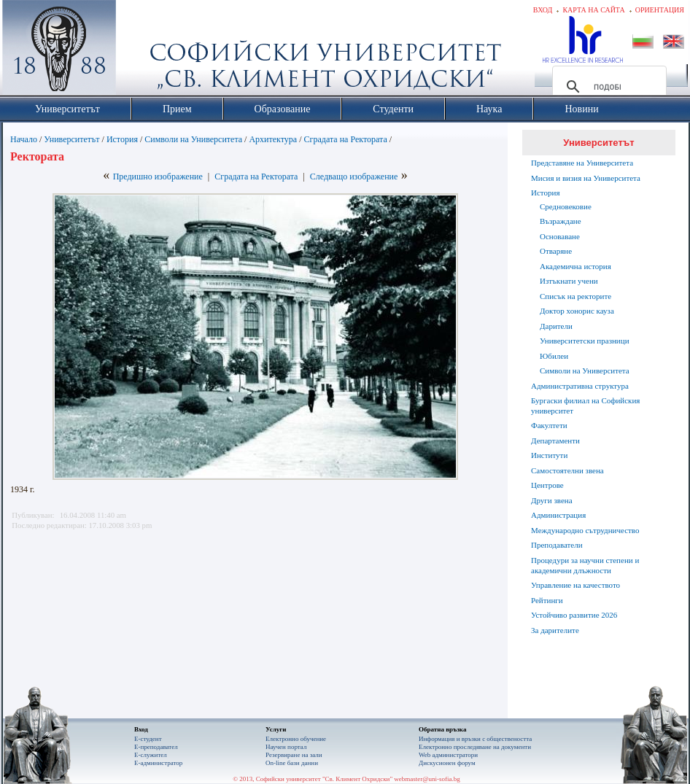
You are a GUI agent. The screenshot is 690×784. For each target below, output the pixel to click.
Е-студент (148, 739)
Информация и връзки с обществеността (475, 739)
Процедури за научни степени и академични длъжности (585, 565)
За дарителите (555, 630)
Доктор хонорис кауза (577, 311)
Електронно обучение (296, 739)
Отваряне (556, 251)
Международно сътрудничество (585, 530)
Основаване (560, 236)
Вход (543, 10)
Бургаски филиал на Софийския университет (585, 405)
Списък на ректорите (575, 296)
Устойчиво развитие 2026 (574, 615)
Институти (549, 455)
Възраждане (561, 221)
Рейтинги (547, 600)
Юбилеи (554, 356)
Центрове (547, 485)
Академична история (575, 266)
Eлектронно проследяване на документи (475, 747)
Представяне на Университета (582, 163)
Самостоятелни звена (567, 470)
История (122, 139)
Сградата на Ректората (346, 139)
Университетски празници (585, 341)
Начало (24, 139)
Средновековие (566, 206)
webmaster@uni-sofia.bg (427, 779)
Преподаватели (557, 545)
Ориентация (660, 10)
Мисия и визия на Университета (586, 178)
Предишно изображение (158, 176)
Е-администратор (158, 763)
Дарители (556, 326)
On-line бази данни (292, 763)
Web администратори (448, 755)
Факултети (549, 425)
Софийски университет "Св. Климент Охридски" (142, 51)
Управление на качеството (575, 585)
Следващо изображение (354, 176)
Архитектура (273, 139)
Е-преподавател (156, 747)
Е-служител (151, 755)
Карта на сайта (593, 10)
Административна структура (580, 386)
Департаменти (555, 440)
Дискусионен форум (447, 763)
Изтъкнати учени (569, 281)
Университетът (71, 139)
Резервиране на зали (294, 755)
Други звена (552, 500)
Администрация (558, 515)
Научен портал (286, 747)
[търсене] (607, 87)
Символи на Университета (193, 139)
